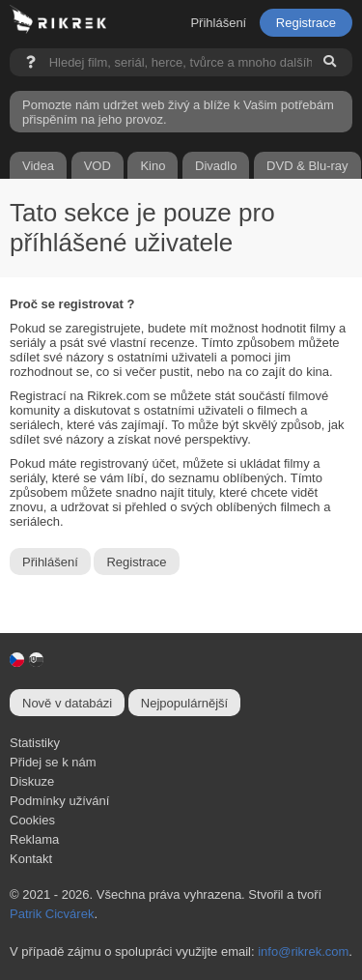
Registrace (306, 23)
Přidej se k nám (53, 762)
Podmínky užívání (59, 801)
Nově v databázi (67, 703)
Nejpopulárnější (184, 703)
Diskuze (32, 781)
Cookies (32, 820)
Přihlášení (218, 23)
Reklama (34, 839)
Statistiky (35, 743)
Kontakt (31, 859)
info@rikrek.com (303, 951)
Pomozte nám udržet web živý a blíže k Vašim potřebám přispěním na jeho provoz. (178, 112)
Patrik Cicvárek (52, 914)
